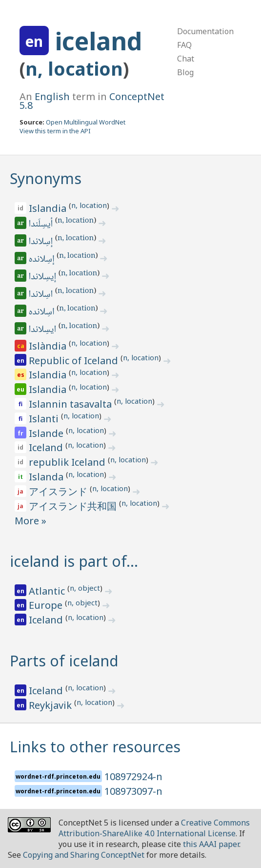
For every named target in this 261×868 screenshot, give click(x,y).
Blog (185, 72)
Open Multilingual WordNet (86, 122)
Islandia (49, 208)
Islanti (45, 419)
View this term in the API (55, 131)
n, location (74, 69)
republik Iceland (68, 462)
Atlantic (48, 591)
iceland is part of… (74, 561)
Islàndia (49, 346)
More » (30, 521)
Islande (47, 433)
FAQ (184, 45)
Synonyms (46, 178)
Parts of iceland (64, 661)
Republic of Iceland (75, 361)
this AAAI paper (211, 844)
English (52, 96)
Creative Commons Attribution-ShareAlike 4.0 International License (154, 828)
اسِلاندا (41, 295)
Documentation (205, 31)
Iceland (47, 447)
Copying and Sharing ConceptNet (84, 855)
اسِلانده (42, 312)
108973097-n (133, 791)
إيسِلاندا (43, 277)
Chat (186, 59)
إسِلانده (42, 260)
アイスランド (59, 491)
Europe (47, 605)
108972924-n (133, 776)
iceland (99, 41)
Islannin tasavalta (71, 404)
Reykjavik (51, 705)
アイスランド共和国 (74, 506)
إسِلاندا (41, 242)
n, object (85, 588)
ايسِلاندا (43, 330)
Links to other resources (95, 747)
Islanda (47, 477)
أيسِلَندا (41, 225)
